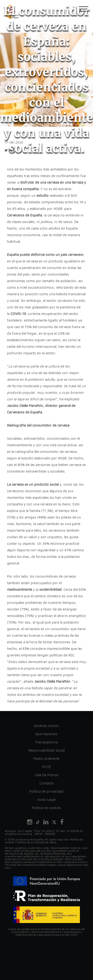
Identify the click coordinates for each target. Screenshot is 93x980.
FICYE (46, 767)
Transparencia (46, 742)
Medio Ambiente (46, 759)
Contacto (46, 783)
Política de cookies (46, 808)
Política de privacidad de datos (37, 842)
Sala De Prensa (46, 775)
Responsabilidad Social (46, 750)
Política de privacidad (46, 791)
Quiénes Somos (46, 726)
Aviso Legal (46, 800)
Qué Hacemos (46, 734)
